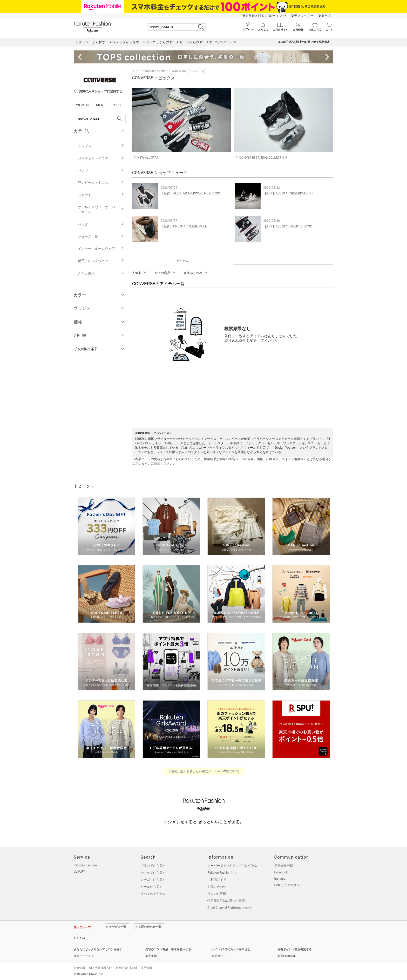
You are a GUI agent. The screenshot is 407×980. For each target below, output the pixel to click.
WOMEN (82, 105)
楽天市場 (324, 16)
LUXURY (79, 872)
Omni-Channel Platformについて (230, 908)
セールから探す (152, 887)
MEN (100, 105)
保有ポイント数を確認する (295, 949)
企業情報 (79, 968)
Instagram (281, 879)
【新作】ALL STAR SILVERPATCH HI (288, 193)
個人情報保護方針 (100, 968)
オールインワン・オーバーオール (101, 210)
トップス (101, 146)
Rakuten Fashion (157, 71)
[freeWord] (100, 119)
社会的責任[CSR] (126, 968)
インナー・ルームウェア (101, 249)
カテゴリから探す (153, 880)
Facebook (281, 872)
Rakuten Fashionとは (222, 873)
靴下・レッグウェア (101, 261)
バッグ (101, 224)
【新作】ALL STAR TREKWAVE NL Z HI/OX (190, 193)
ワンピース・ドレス (101, 183)
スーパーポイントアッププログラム (232, 866)
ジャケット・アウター (101, 158)
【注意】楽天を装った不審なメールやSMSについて (204, 771)
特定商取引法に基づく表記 (226, 901)
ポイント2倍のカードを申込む (231, 949)
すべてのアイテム (153, 894)
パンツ (101, 170)
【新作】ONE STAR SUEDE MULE (184, 226)
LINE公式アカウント (289, 885)
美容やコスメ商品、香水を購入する (168, 949)
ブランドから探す (153, 866)
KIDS (117, 105)
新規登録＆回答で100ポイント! (264, 16)
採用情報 (146, 968)
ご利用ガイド (217, 880)
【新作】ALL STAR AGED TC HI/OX (287, 226)
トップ (137, 71)
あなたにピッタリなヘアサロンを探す (98, 949)
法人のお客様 (217, 894)
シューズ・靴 (101, 236)
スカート (101, 195)
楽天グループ (300, 16)
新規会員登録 (284, 866)
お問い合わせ (217, 887)
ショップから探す (153, 873)
